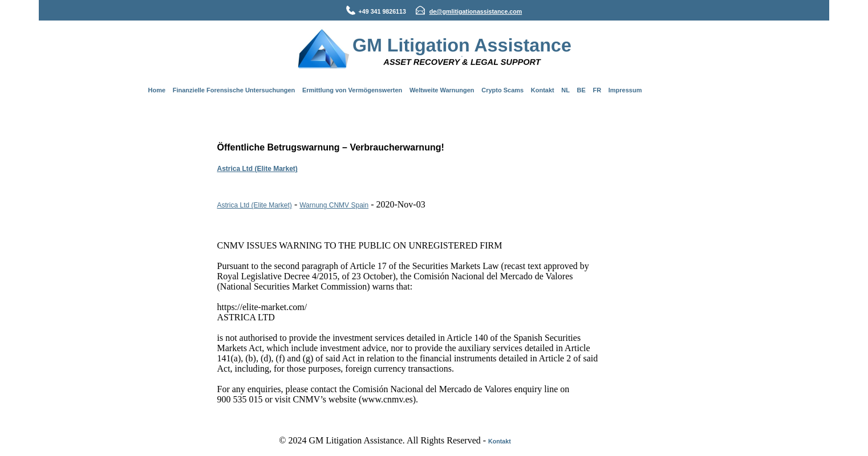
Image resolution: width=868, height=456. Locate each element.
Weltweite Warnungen (442, 90)
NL (565, 90)
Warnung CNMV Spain (334, 205)
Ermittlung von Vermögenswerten (352, 90)
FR (597, 90)
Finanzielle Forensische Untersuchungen (234, 90)
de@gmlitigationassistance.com (476, 11)
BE (581, 90)
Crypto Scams (502, 90)
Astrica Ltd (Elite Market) (257, 169)
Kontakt (543, 90)
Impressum (625, 90)
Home (157, 90)
